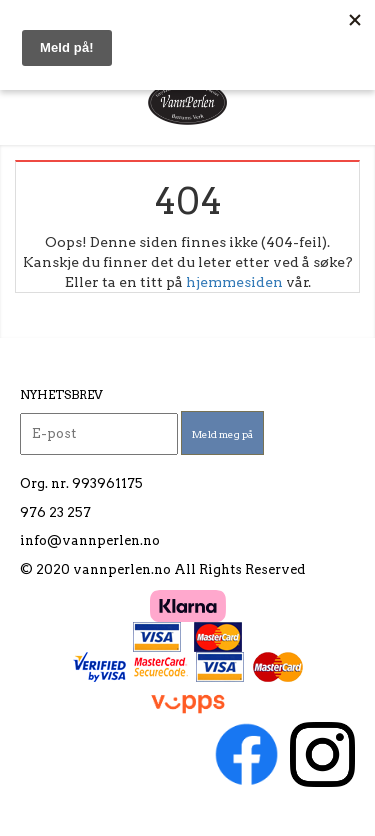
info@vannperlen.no (90, 540)
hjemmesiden (234, 282)
